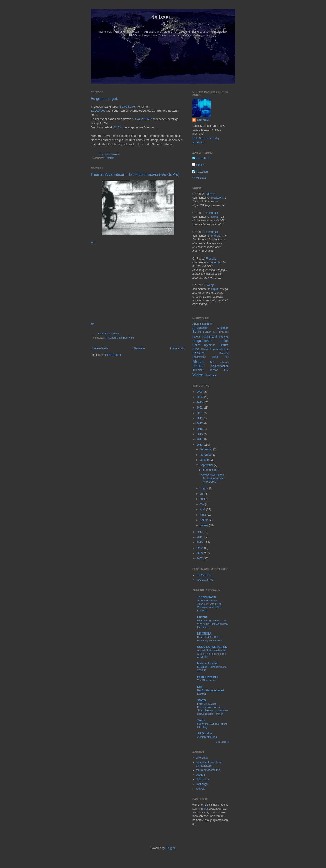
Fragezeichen (202, 341)
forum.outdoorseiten (208, 770)
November (207, 455)
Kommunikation (219, 349)
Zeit (214, 375)
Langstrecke (199, 357)
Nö (212, 362)
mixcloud (200, 178)
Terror (214, 370)
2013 (200, 445)
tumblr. (198, 165)
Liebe (215, 357)
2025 (200, 397)
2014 (200, 439)
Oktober (205, 460)
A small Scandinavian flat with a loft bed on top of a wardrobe (212, 654)
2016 (200, 429)
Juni (203, 499)
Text (226, 370)
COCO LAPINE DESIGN (212, 647)
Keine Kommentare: (109, 154)
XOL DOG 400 (205, 580)
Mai (203, 504)
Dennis (210, 194)
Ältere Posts (177, 348)
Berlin (197, 332)
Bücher (207, 332)
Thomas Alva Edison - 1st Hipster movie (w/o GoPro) (135, 174)
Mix (227, 357)
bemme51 (203, 120)
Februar (205, 520)
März (203, 515)
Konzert (224, 353)
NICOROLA (204, 634)
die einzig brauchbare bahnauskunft (209, 764)
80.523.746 (127, 107)
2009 (200, 548)
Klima (204, 349)
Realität (110, 158)
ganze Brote (201, 159)
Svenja (210, 285)
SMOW (202, 700)
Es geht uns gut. (104, 99)
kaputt (215, 217)
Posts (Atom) (113, 355)
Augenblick (112, 338)
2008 (200, 553)
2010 (200, 543)
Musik (198, 362)
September (207, 465)
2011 (200, 537)
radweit (200, 789)
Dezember (207, 449)
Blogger (170, 848)
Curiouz (202, 617)
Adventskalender (203, 324)
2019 (200, 418)
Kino (131, 338)
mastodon (200, 172)
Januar (204, 525)
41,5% (118, 127)
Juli (202, 494)
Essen (196, 337)
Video (198, 375)
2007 (200, 558)
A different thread (207, 737)
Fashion (224, 337)
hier (206, 809)
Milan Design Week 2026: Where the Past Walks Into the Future (212, 624)
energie (216, 236)
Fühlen (224, 341)
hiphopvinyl (203, 779)
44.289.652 (145, 119)
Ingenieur (209, 345)
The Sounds (203, 575)
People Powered (208, 677)
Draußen (224, 332)
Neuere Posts (100, 348)
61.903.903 (98, 111)
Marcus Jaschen (208, 664)
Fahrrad (123, 338)
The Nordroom (207, 597)
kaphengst (202, 784)
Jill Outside (205, 733)
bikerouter (202, 758)
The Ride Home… (207, 680)
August (205, 488)
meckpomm (218, 198)
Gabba (197, 345)
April (203, 510)
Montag (201, 694)
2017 (200, 423)
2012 (200, 532)
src (93, 242)
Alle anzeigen (223, 742)
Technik (198, 370)
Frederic (211, 259)
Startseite (139, 348)
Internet (223, 345)
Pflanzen (224, 362)
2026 (200, 392)
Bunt (215, 332)
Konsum (198, 353)
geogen (200, 775)
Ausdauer (223, 328)
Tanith (201, 720)
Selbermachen (220, 366)
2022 (200, 408)
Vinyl (208, 375)
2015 (200, 434)
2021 (200, 413)
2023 (200, 402)
